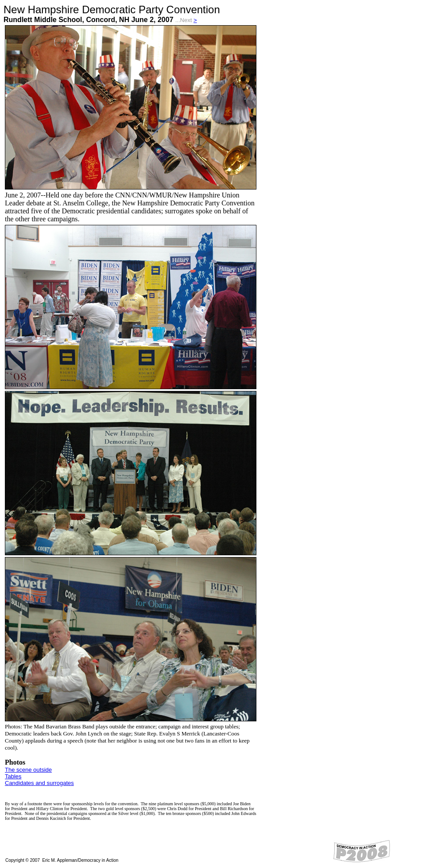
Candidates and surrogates (39, 783)
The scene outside (28, 770)
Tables (13, 776)
